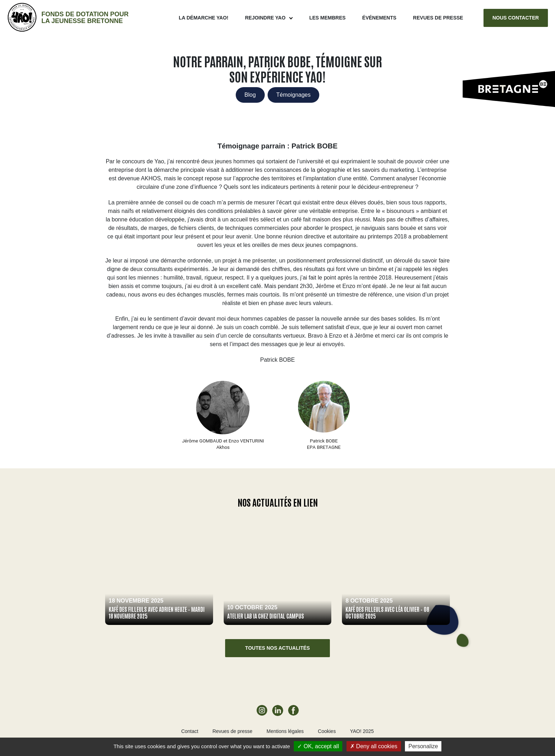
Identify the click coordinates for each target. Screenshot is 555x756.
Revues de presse (438, 18)
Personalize (423, 746)
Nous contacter (516, 18)
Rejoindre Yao (265, 18)
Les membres (328, 18)
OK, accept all (318, 746)
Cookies (327, 731)
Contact (190, 731)
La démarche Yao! (204, 18)
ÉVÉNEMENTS (379, 18)
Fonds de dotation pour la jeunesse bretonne (85, 18)
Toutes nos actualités (278, 648)
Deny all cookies (374, 746)
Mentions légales (285, 731)
